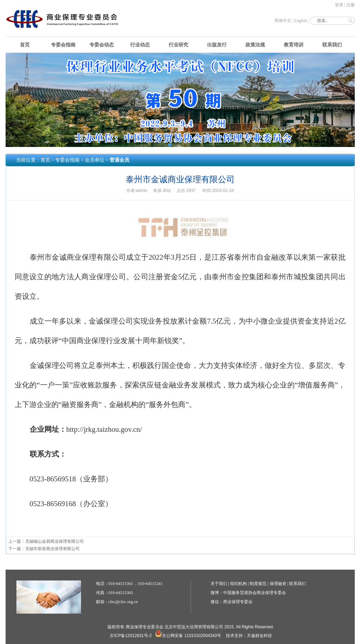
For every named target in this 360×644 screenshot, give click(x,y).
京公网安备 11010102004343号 (188, 636)
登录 (339, 5)
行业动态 (140, 45)
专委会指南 (63, 45)
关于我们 (219, 584)
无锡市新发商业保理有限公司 (52, 549)
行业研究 (178, 45)
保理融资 (278, 584)
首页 (25, 45)
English (300, 21)
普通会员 (119, 160)
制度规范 (258, 584)
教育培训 (294, 45)
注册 (351, 5)
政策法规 (255, 45)
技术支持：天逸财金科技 (249, 636)
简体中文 (283, 21)
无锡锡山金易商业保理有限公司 (54, 541)
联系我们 (332, 45)
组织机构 (238, 584)
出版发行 (217, 45)
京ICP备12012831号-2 (131, 636)
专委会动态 (102, 45)
